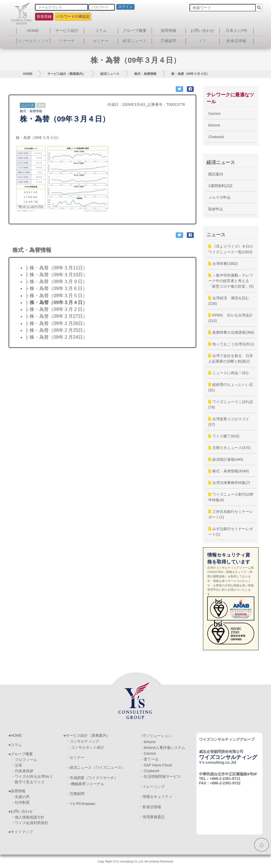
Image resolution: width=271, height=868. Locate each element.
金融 (41, 105)
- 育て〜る (150, 759)
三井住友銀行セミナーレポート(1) (231, 514)
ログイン (125, 7)
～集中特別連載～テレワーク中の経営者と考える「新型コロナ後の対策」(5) (231, 281)
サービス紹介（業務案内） (66, 74)
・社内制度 (20, 802)
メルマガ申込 (219, 197)
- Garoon (149, 753)
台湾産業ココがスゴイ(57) (229, 422)
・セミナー (75, 757)
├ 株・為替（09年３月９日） (56, 282)
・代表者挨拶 (22, 771)
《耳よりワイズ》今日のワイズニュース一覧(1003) (231, 249)
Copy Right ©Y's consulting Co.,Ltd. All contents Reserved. (135, 861)
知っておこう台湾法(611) (231, 344)
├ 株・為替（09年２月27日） (56, 316)
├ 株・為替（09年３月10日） (56, 275)
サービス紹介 (67, 31)
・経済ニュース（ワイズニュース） (96, 767)
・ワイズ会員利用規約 (30, 823)
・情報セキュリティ (156, 797)
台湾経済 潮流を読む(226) (229, 301)
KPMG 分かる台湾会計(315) (231, 318)
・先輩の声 (20, 797)
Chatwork (216, 137)
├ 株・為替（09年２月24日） (56, 337)
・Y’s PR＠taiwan (81, 804)
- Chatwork (151, 771)
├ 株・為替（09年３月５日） (56, 296)
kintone (214, 125)
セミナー (101, 41)
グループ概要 (135, 31)
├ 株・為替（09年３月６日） (56, 288)
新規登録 (44, 16)
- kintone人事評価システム (164, 748)
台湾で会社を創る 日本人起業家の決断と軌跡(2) (231, 358)
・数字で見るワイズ (28, 782)
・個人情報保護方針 (28, 817)
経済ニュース (135, 41)
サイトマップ (22, 832)
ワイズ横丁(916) (224, 436)
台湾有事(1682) (223, 264)
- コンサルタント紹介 (86, 747)
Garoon (214, 114)
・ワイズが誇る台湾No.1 (32, 776)
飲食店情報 (236, 41)
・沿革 (17, 765)
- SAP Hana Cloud (157, 765)
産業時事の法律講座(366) (231, 332)
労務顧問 (169, 41)
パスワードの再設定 (73, 16)
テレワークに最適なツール (230, 98)
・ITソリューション (155, 736)
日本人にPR (236, 31)
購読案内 (216, 174)
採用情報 (169, 31)
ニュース (28, 105)
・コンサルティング (83, 741)
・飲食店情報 (150, 807)
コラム (101, 31)
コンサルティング (33, 41)
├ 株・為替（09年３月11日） (56, 268)
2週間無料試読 (220, 186)
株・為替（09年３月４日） (190, 74)
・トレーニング (152, 786)
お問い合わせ (202, 31)
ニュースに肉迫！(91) (228, 373)
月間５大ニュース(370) (229, 448)
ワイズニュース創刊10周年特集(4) (231, 497)
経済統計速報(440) (226, 459)
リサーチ (67, 41)
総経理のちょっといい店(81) (231, 387)
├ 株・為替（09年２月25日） (56, 330)
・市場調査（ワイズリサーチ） (92, 778)
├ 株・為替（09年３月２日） (56, 309)
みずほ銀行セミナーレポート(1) (231, 532)
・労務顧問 (75, 794)
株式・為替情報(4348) (229, 471)
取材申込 (216, 209)
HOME (33, 31)
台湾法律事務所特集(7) (229, 483)
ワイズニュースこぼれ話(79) (231, 404)
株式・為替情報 (145, 74)
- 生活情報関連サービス (161, 776)
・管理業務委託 (152, 817)
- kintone (149, 742)
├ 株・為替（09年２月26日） (56, 323)
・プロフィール (24, 760)
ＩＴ (202, 41)
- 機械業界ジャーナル (86, 784)
